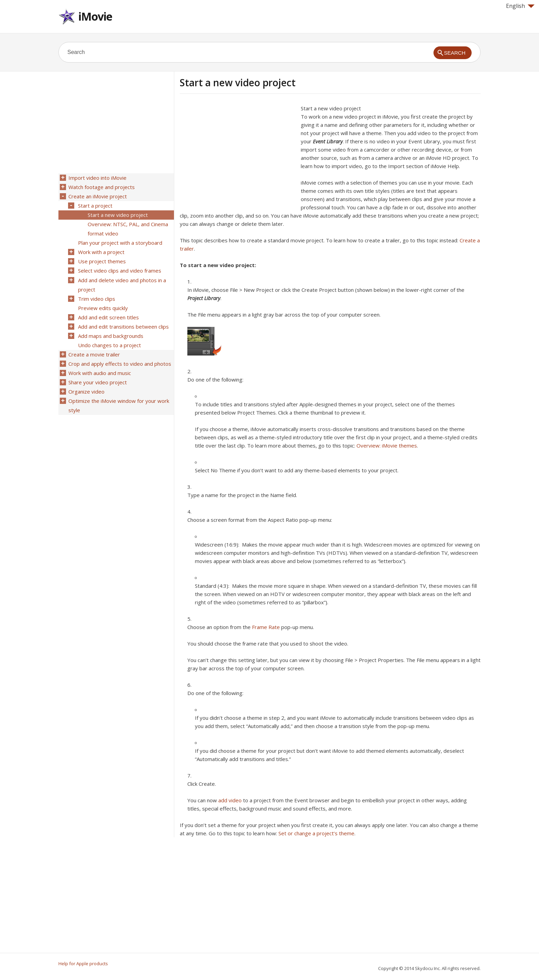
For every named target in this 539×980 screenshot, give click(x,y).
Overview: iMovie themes (387, 445)
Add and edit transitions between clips (123, 321)
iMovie (95, 16)
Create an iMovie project (97, 196)
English (520, 6)
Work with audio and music (99, 365)
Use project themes (102, 258)
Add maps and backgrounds (110, 330)
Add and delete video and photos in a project (122, 280)
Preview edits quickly (103, 303)
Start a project (95, 205)
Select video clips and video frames (119, 267)
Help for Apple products (83, 964)
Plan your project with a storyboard (120, 240)
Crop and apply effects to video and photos (119, 356)
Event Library (328, 141)
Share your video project (97, 374)
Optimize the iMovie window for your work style (118, 397)
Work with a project (101, 249)
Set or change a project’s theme (316, 833)
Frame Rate (266, 627)
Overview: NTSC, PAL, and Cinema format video (128, 227)
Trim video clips (96, 294)
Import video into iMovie (97, 178)
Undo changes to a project (109, 339)
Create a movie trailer (94, 348)
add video (230, 800)
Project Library (204, 298)
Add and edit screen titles (108, 312)
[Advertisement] (238, 152)
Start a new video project (117, 213)
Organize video (86, 383)
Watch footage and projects (101, 187)
